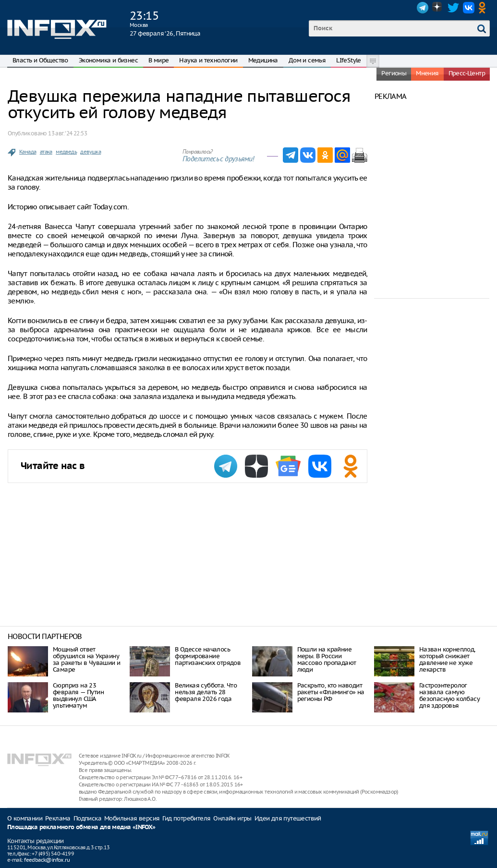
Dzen (438, 8)
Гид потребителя (186, 818)
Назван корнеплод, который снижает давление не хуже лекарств (447, 659)
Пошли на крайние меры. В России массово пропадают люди (327, 659)
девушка (91, 152)
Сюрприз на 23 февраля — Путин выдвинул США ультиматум (78, 695)
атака (46, 152)
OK (484, 8)
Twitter (453, 8)
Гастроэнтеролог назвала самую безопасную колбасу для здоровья (449, 695)
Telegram (423, 8)
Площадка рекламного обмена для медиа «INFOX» (81, 827)
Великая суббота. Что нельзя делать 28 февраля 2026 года (206, 692)
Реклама (58, 818)
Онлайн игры (232, 818)
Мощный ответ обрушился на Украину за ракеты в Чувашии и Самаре (86, 659)
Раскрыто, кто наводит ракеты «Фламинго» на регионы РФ (331, 692)
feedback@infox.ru (47, 860)
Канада (28, 152)
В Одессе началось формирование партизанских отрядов (208, 656)
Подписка (87, 818)
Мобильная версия (132, 818)
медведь (66, 152)
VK (469, 8)
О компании (25, 818)
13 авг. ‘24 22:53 (67, 133)
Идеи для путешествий (288, 818)
